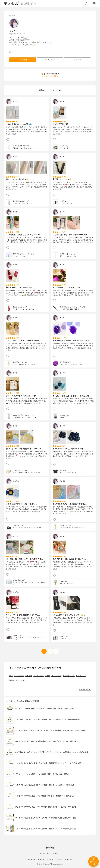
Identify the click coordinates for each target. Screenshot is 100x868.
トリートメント (69, 676)
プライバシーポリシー (54, 859)
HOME (50, 848)
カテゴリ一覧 (44, 853)
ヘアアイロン (81, 676)
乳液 (11, 676)
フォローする (23, 60)
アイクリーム (39, 676)
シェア (77, 60)
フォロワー (50, 60)
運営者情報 (31, 859)
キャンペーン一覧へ (50, 76)
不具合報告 (69, 859)
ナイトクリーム (22, 680)
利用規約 (41, 859)
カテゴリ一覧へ (85, 690)
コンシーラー (19, 676)
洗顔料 (12, 680)
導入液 (47, 676)
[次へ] (50, 651)
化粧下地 (29, 676)
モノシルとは (56, 853)
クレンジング (56, 676)
